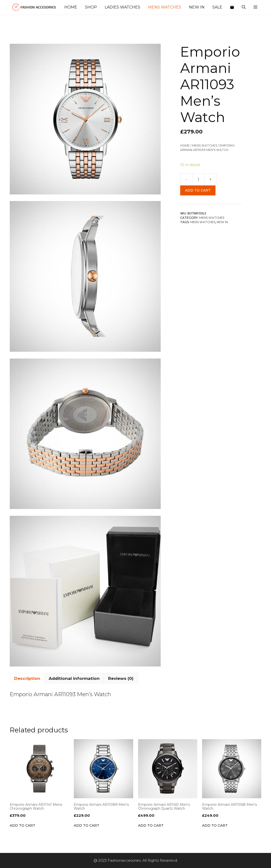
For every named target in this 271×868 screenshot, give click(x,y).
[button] (255, 7)
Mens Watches (165, 7)
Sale (217, 7)
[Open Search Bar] (244, 7)
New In (197, 7)
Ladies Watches (122, 7)
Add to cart (198, 190)
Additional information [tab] (74, 678)
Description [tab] (27, 678)
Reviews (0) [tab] (121, 678)
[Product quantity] (198, 179)
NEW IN (222, 222)
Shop (91, 7)
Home (71, 7)
